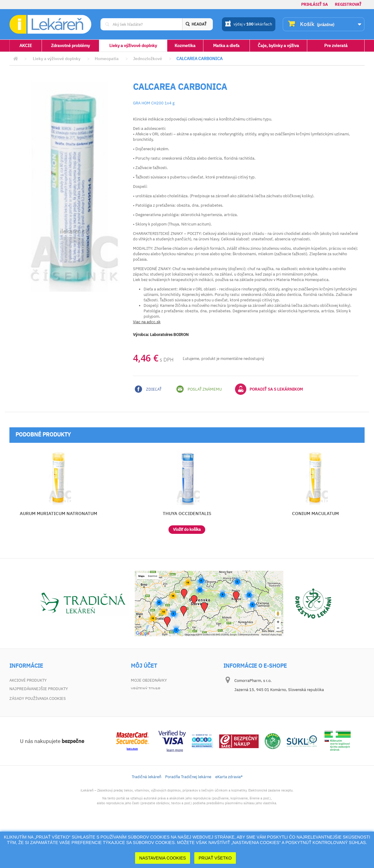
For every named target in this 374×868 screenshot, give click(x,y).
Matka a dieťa (226, 46)
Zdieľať (148, 389)
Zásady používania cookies (38, 740)
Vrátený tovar (146, 689)
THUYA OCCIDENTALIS (187, 513)
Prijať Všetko (215, 858)
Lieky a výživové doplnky (133, 46)
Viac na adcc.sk (147, 322)
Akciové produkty (28, 680)
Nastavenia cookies (163, 858)
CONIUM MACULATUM (315, 513)
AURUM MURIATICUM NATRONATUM (58, 513)
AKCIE (26, 46)
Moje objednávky (149, 680)
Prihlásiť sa (314, 4)
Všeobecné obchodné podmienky (43, 706)
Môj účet (144, 666)
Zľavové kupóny (147, 714)
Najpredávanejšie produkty (39, 689)
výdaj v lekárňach (248, 25)
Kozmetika (185, 46)
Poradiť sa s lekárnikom (269, 389)
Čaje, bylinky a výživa (278, 46)
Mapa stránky (24, 731)
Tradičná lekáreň (146, 818)
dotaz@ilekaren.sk (265, 728)
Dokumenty (21, 723)
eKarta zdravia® (229, 818)
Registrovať (348, 4)
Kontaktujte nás (27, 697)
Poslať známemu (199, 389)
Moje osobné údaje (151, 706)
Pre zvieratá (336, 46)
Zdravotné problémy (70, 46)
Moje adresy (144, 697)
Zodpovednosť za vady (33, 714)
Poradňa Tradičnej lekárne (188, 818)
